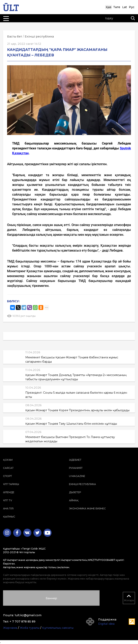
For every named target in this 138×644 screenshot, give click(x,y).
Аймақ (74, 500)
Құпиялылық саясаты (58, 628)
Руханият (76, 468)
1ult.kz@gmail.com (28, 615)
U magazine (77, 476)
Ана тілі (8, 508)
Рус (132, 7)
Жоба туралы (30, 628)
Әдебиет (75, 460)
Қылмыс (9, 517)
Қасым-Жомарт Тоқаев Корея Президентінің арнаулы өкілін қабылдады (77, 410)
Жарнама (10, 628)
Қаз (109, 7)
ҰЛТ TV (8, 500)
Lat (125, 7)
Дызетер (75, 492)
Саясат (8, 468)
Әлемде (9, 492)
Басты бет (15, 36)
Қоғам (8, 460)
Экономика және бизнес (87, 508)
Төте (117, 7)
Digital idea (106, 624)
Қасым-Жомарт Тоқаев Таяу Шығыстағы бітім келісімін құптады (71, 424)
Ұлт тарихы (11, 484)
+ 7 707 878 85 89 (22, 621)
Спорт (7, 476)
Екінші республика (39, 36)
